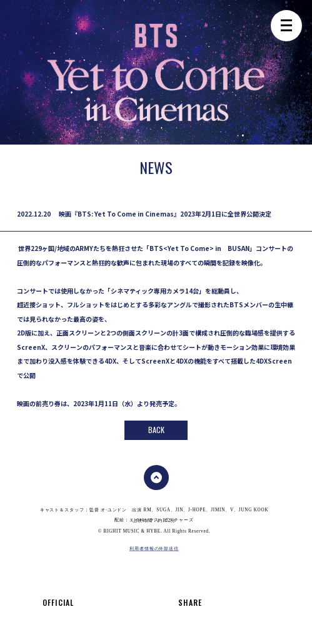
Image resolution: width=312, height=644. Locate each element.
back (156, 430)
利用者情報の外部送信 (154, 548)
